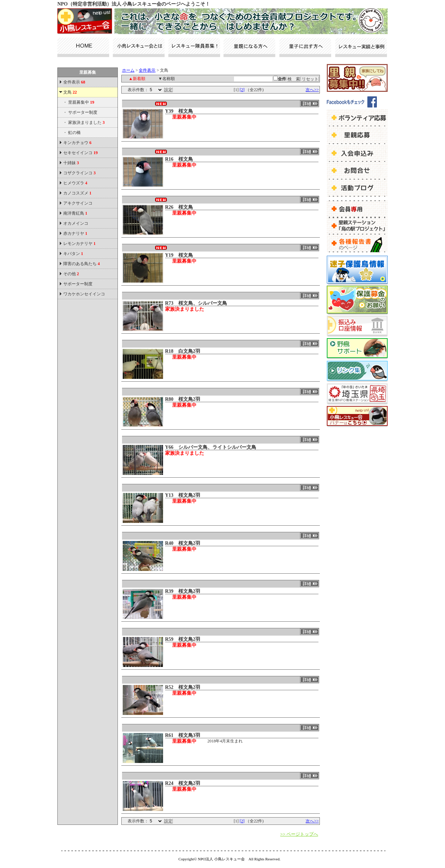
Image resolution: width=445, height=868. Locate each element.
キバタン (73, 254)
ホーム (128, 70)
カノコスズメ (77, 193)
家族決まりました (86, 122)
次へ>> (312, 90)
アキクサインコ (78, 203)
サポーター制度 (83, 112)
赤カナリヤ (75, 233)
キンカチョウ (77, 143)
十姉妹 (71, 163)
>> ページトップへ (299, 834)
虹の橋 (74, 133)
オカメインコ (76, 223)
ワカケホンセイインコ (84, 294)
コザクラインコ (79, 173)
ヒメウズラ (75, 183)
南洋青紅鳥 (75, 213)
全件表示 (74, 82)
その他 (71, 274)
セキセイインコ (80, 153)
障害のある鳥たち (82, 264)
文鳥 (70, 92)
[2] (242, 90)
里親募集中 (81, 102)
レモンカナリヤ (79, 244)
